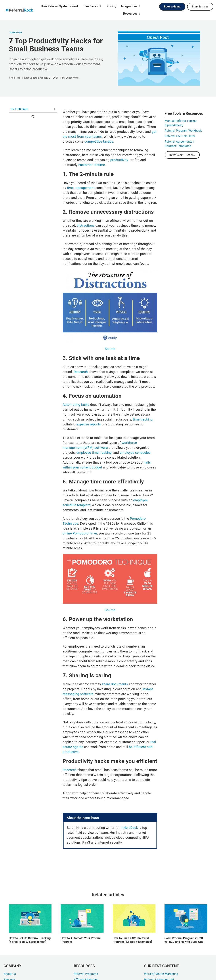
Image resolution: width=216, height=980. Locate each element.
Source (110, 349)
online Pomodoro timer (80, 533)
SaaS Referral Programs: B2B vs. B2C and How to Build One (184, 940)
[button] (55, 109)
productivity (119, 160)
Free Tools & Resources (184, 113)
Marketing (16, 33)
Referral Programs (86, 974)
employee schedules (135, 453)
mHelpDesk (129, 828)
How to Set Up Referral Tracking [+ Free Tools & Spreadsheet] (30, 940)
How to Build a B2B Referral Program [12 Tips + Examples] (132, 940)
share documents (115, 684)
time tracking (143, 419)
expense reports (89, 424)
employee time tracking (94, 453)
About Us (10, 974)
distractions (86, 225)
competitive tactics (99, 141)
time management (81, 188)
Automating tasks (76, 405)
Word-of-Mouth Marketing (161, 974)
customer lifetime (92, 165)
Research (81, 372)
